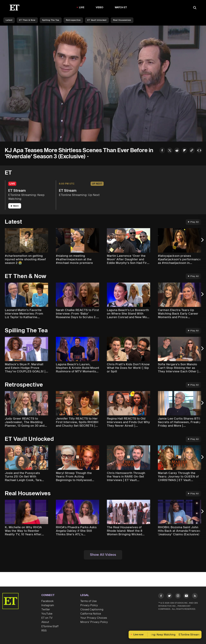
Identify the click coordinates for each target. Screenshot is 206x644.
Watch (15, 206)
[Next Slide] (202, 241)
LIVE (82, 7)
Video (100, 7)
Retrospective (73, 20)
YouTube (47, 614)
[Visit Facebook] (161, 596)
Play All (193, 222)
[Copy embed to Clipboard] (199, 151)
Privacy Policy (89, 605)
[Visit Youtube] (186, 596)
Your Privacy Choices (94, 618)
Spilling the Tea (51, 20)
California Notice (91, 614)
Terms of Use (88, 601)
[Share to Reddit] (177, 151)
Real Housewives (122, 20)
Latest (9, 20)
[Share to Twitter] (170, 151)
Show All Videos (103, 555)
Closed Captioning (92, 610)
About (45, 622)
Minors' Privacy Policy (94, 622)
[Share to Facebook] (162, 151)
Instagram (48, 605)
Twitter (46, 610)
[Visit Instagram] (178, 596)
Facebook (47, 601)
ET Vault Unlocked (97, 20)
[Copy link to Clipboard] (192, 151)
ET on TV (47, 618)
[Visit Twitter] (169, 596)
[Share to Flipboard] (184, 151)
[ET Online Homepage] (14, 8)
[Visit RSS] (195, 596)
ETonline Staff (50, 626)
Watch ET (121, 7)
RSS (44, 631)
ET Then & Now (27, 20)
